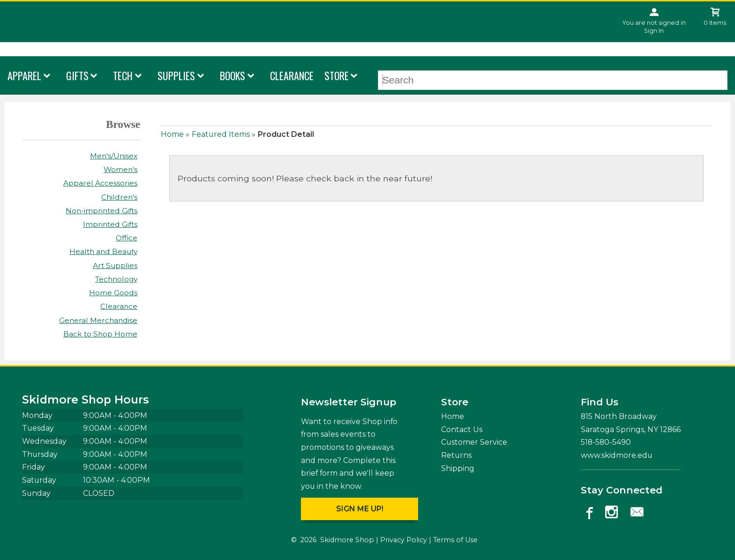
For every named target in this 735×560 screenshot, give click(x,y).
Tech (123, 75)
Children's (119, 197)
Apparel (24, 75)
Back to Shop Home (100, 334)
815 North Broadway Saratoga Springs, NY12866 (631, 423)
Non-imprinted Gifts (101, 211)
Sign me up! (360, 509)
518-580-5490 (606, 442)
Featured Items (221, 134)
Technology (116, 279)
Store (337, 75)
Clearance (292, 75)
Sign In (654, 31)
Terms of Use (455, 540)
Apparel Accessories (100, 183)
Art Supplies (115, 265)
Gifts (77, 75)
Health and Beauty (103, 251)
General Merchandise (98, 320)
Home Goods (113, 293)
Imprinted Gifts (110, 224)
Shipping (458, 468)
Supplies (176, 75)
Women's (120, 169)
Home (172, 134)
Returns (456, 455)
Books (232, 75)
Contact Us (462, 429)
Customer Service (474, 442)
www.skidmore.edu (617, 455)
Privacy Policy (404, 540)
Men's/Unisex (114, 156)
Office (127, 238)
